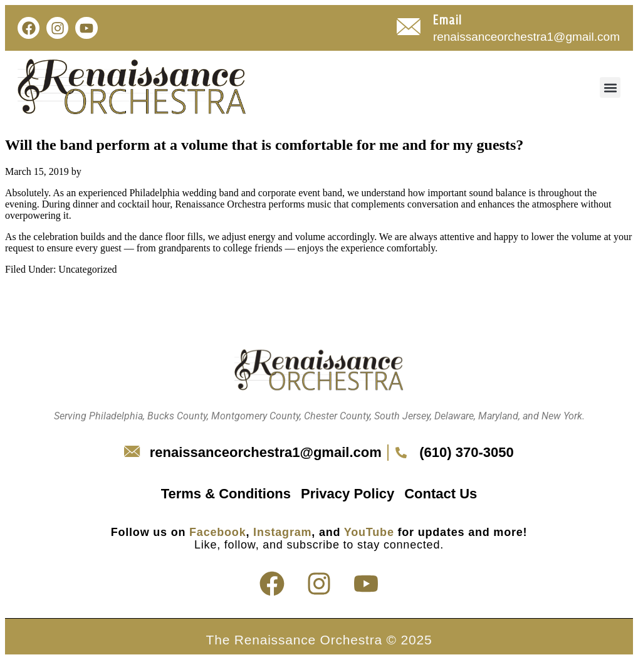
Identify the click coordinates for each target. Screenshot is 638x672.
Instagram (282, 532)
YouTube (369, 532)
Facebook (217, 532)
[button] (610, 87)
